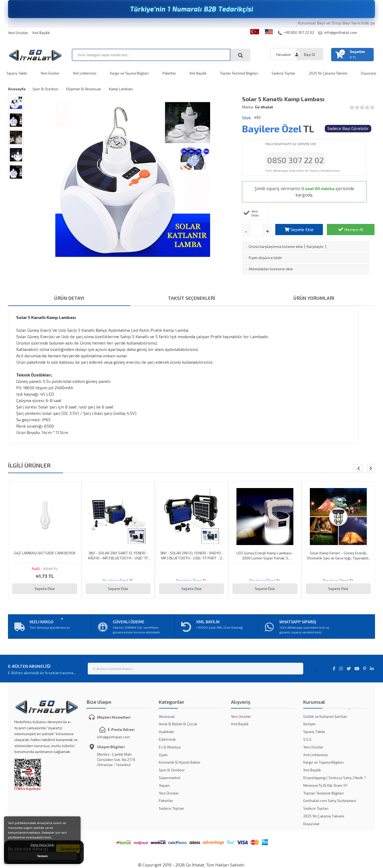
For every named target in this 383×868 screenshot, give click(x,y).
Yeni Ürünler (18, 33)
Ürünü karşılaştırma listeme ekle (276, 246)
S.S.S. (308, 739)
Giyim (163, 755)
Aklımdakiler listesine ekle (271, 269)
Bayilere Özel (272, 128)
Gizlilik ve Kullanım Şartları (325, 716)
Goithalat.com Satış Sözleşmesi (330, 801)
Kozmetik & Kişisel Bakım (180, 762)
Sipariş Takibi (17, 73)
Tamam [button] (42, 856)
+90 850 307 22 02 (296, 32)
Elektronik (167, 739)
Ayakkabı (166, 732)
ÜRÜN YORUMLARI (314, 298)
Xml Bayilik (41, 33)
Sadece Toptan (283, 73)
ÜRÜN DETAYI (69, 298)
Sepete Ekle (299, 229)
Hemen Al (351, 229)
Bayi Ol (310, 54)
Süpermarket (170, 778)
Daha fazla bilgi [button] (42, 845)
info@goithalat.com (338, 32)
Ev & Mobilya (170, 747)
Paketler (169, 73)
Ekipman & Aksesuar (83, 89)
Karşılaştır (315, 246)
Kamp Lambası (120, 89)
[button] (371, 468)
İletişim (309, 724)
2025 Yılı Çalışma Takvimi (328, 73)
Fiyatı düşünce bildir (265, 258)
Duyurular (369, 73)
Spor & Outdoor (45, 89)
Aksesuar (167, 716)
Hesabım (284, 54)
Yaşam (164, 785)
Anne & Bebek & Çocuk (178, 724)
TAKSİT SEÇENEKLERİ (191, 298)
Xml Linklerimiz (85, 73)
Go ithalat (264, 107)
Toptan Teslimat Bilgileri (239, 73)
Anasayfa (17, 89)
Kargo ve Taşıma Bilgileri (130, 73)
